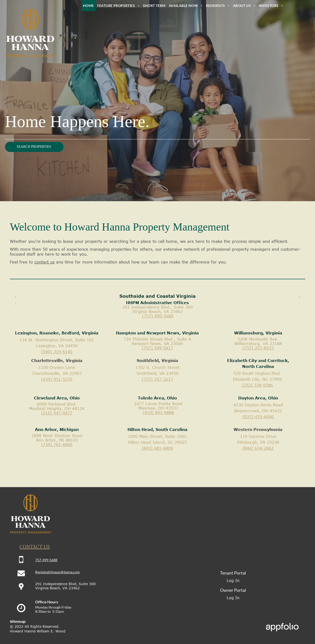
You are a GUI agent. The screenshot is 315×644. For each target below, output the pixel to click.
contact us (45, 262)
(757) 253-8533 (258, 348)
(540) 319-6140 (57, 352)
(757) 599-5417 (157, 348)
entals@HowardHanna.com (59, 572)
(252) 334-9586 (257, 385)
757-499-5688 (46, 560)
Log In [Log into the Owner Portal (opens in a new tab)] (233, 598)
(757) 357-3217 (157, 379)
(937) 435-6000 (258, 417)
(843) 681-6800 (157, 448)
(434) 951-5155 (57, 379)
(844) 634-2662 (258, 448)
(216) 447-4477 (57, 413)
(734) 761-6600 (57, 445)
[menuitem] (88, 6)
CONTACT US (35, 547)
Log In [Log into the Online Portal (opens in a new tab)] (233, 580)
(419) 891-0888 (158, 413)
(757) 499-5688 (158, 316)
